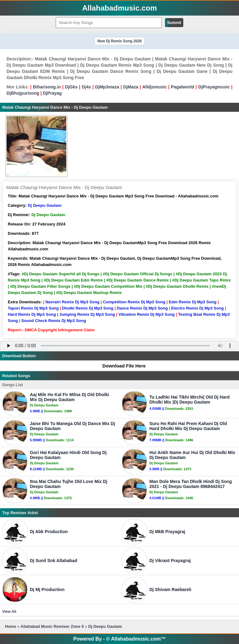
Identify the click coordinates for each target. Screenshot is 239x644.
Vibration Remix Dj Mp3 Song (146, 314)
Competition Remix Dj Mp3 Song (134, 302)
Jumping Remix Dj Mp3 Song (87, 314)
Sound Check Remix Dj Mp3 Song (54, 321)
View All (9, 612)
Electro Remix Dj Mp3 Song (197, 308)
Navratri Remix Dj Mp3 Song (73, 302)
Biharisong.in (47, 87)
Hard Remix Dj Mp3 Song (32, 314)
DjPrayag (52, 93)
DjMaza (131, 87)
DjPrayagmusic (214, 87)
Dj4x (87, 87)
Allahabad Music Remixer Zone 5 (52, 626)
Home (11, 626)
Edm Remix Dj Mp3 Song (192, 302)
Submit (174, 23)
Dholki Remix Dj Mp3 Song (88, 308)
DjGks (71, 87)
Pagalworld (183, 87)
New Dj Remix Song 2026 (120, 41)
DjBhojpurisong (23, 93)
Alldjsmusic (155, 87)
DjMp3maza (107, 87)
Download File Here (121, 366)
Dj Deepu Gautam (45, 205)
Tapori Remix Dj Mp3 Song (33, 308)
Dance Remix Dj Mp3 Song (142, 308)
